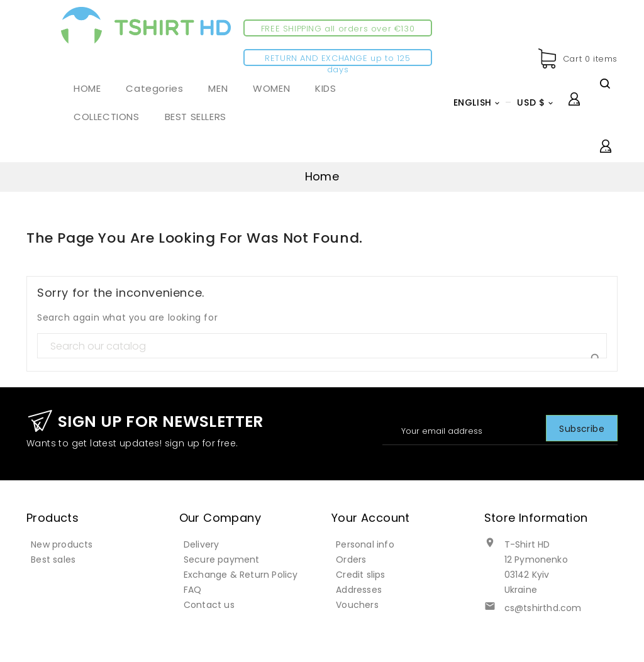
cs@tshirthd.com (543, 608)
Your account (371, 518)
